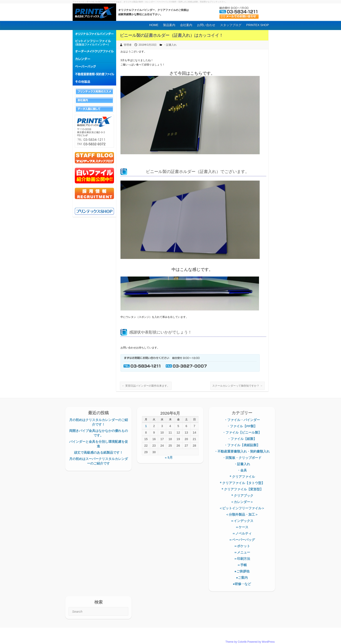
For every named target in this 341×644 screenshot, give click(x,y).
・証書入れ (170, 45)
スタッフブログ (231, 25)
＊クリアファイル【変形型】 (242, 489)
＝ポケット (242, 546)
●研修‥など (242, 584)
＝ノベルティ (242, 533)
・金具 (242, 470)
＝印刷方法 (242, 559)
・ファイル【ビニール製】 (242, 432)
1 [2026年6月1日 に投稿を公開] (146, 426)
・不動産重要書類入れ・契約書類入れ (242, 451)
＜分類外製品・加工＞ (242, 514)
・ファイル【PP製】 (242, 426)
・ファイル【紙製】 (242, 439)
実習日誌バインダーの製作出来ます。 (146, 386)
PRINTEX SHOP (257, 25)
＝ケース (242, 527)
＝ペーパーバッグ (242, 540)
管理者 (128, 45)
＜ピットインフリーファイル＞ (242, 508)
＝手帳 (242, 565)
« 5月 (169, 457)
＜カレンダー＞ (242, 502)
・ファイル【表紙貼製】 (242, 445)
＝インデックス (242, 521)
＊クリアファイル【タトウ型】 (242, 483)
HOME (154, 25)
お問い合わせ (206, 25)
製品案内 (169, 25)
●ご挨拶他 (242, 571)
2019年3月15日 (148, 45)
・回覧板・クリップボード (242, 458)
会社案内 (186, 25)
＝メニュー (242, 552)
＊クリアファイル (242, 477)
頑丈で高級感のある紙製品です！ (98, 452)
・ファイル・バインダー (242, 420)
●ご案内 (242, 578)
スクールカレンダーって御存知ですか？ (237, 386)
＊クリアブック (242, 496)
